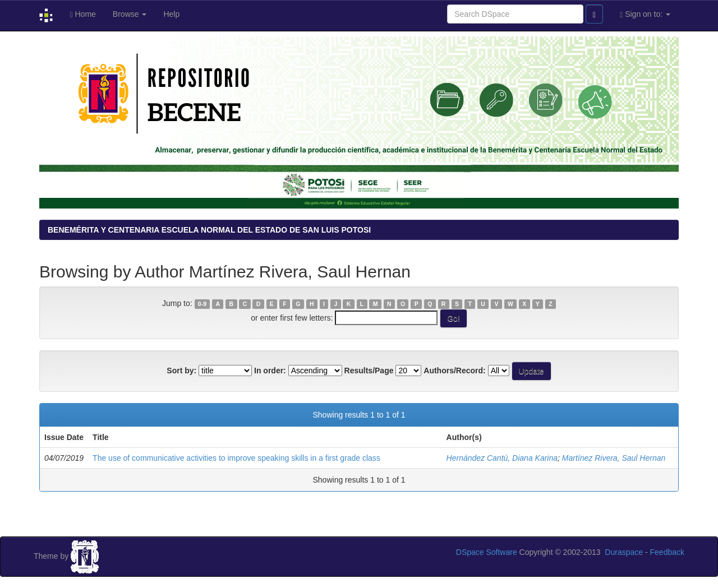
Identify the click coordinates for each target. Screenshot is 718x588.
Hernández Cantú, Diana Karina (502, 458)
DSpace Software (487, 552)
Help (171, 14)
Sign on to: (645, 14)
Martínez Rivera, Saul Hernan (614, 458)
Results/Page (369, 371)
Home (82, 14)
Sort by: (181, 371)
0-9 (202, 304)
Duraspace (624, 552)
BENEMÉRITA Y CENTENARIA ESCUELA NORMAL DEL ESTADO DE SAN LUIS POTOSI (209, 230)
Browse (130, 14)
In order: (270, 371)
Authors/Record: (454, 371)
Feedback (667, 552)
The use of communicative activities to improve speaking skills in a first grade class (236, 458)
